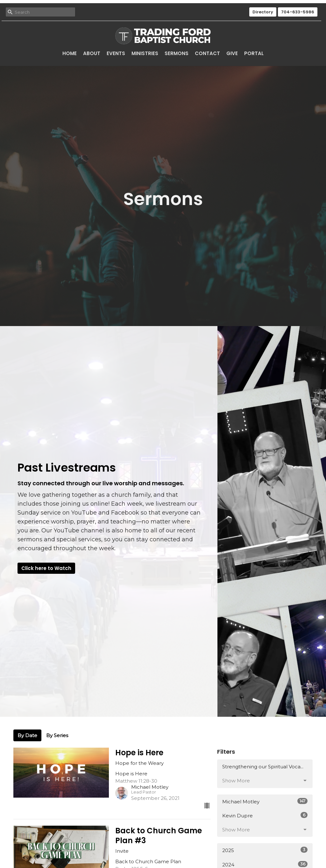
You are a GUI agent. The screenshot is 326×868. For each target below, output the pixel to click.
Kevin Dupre (265, 815)
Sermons (177, 53)
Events (116, 53)
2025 (265, 850)
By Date (27, 735)
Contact (207, 53)
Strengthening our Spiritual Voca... (263, 767)
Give (232, 53)
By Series (57, 735)
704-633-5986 (298, 12)
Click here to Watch (46, 568)
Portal (254, 53)
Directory (263, 12)
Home (70, 53)
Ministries (145, 53)
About (92, 53)
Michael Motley (265, 801)
